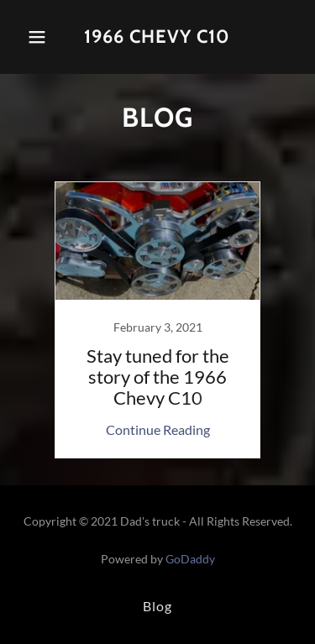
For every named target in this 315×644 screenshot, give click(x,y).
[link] (158, 37)
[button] (37, 37)
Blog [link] (157, 606)
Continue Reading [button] (158, 429)
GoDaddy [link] (190, 559)
